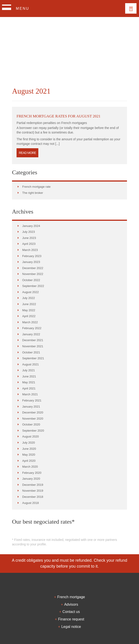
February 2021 (32, 400)
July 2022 (29, 298)
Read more (27, 153)
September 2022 (33, 286)
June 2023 (29, 238)
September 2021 (33, 358)
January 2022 (31, 334)
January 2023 (31, 262)
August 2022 (30, 292)
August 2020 (30, 436)
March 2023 (30, 250)
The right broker (33, 193)
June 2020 (29, 449)
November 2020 (33, 419)
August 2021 (30, 364)
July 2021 (29, 370)
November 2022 (33, 274)
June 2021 (29, 376)
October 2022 (31, 280)
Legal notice (71, 627)
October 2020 (31, 424)
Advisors (71, 604)
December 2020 (33, 412)
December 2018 (33, 497)
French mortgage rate (36, 187)
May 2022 (29, 310)
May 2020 (29, 455)
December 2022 (33, 268)
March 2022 (30, 322)
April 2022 (29, 316)
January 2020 (31, 479)
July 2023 (29, 232)
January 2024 (31, 226)
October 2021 (31, 352)
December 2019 (33, 485)
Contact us (71, 612)
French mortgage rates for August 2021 (59, 116)
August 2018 (30, 503)
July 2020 (29, 443)
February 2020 (32, 473)
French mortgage (71, 597)
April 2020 (29, 461)
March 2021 (30, 394)
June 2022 (29, 304)
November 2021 (33, 346)
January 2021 (31, 407)
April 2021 (29, 388)
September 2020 (33, 431)
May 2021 (29, 382)
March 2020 (30, 467)
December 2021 (33, 340)
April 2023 (29, 244)
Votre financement (131, 8)
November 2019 (33, 491)
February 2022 (32, 328)
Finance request (71, 619)
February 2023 (32, 256)
